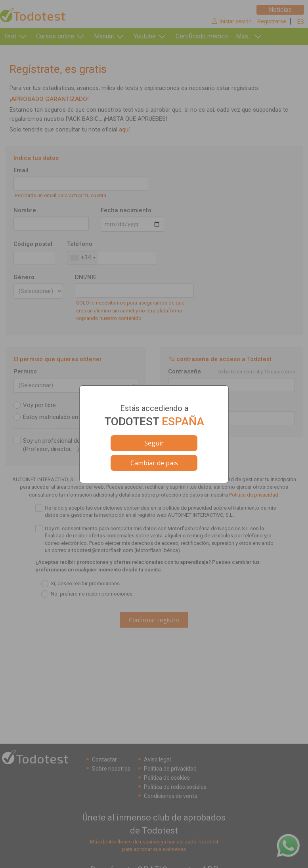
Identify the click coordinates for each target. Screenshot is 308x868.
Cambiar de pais (154, 463)
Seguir (154, 443)
